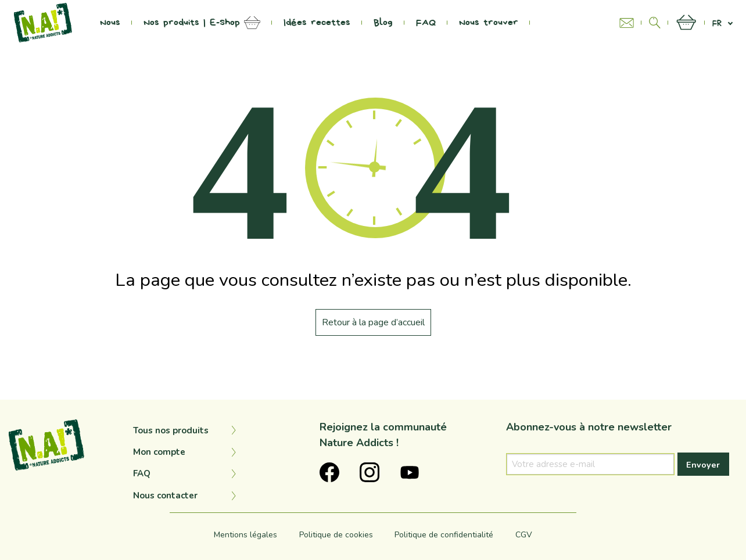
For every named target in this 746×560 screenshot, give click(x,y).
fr (717, 23)
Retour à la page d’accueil (373, 322)
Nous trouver (489, 23)
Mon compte (159, 452)
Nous (110, 23)
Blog (383, 23)
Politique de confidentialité (444, 535)
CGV (524, 535)
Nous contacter (165, 496)
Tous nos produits (171, 430)
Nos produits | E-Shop (192, 23)
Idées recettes (317, 23)
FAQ (426, 23)
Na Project (566, 23)
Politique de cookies (336, 535)
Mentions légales (245, 535)
